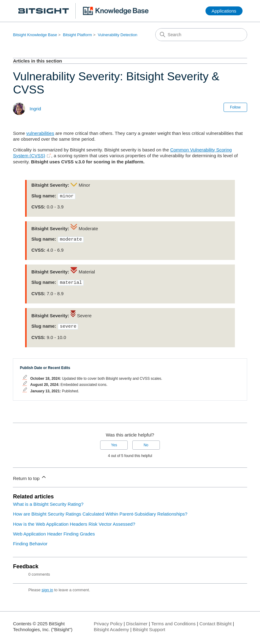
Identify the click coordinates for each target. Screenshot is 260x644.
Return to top (30, 475)
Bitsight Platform (77, 35)
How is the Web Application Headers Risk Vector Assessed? (74, 522)
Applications (224, 11)
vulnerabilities (40, 133)
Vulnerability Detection (117, 35)
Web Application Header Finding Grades (54, 531)
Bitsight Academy (111, 627)
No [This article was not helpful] (146, 443)
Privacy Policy (108, 621)
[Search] (201, 35)
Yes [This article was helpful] (114, 443)
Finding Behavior (30, 541)
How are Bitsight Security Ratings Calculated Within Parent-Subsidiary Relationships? (100, 511)
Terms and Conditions (173, 621)
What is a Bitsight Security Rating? (48, 502)
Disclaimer (137, 621)
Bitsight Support (149, 627)
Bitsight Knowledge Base (35, 35)
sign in (47, 587)
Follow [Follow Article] (235, 107)
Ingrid (36, 109)
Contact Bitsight (215, 621)
